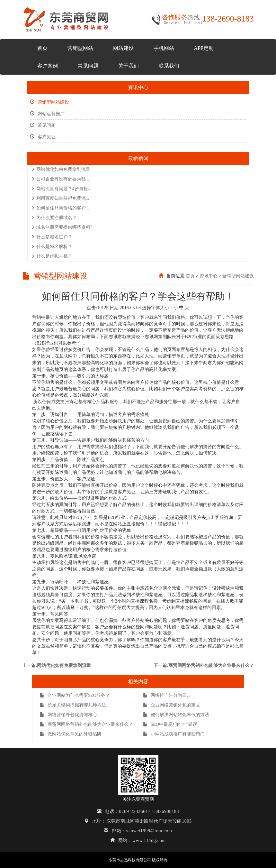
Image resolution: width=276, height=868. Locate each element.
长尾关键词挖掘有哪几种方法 (73, 705)
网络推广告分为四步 (167, 695)
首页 (42, 48)
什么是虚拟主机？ (52, 256)
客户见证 (43, 137)
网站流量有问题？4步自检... (61, 189)
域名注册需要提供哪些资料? (62, 227)
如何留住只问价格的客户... (60, 208)
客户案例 (48, 66)
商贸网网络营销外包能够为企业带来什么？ (211, 665)
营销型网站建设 (49, 102)
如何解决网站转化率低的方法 (176, 715)
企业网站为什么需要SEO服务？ (75, 695)
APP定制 (204, 48)
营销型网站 (80, 48)
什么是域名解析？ (52, 247)
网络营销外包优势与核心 (68, 715)
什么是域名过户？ (52, 237)
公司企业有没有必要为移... (60, 179)
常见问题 (88, 66)
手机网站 (164, 48)
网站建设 (123, 48)
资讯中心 (209, 276)
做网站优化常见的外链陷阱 (71, 734)
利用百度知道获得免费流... (60, 198)
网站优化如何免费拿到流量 (61, 169)
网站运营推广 (47, 114)
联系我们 (169, 66)
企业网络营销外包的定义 (172, 705)
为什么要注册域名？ (54, 218)
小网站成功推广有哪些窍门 (174, 734)
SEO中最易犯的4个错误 (170, 724)
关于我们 (129, 66)
